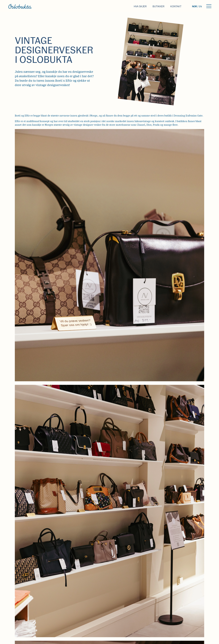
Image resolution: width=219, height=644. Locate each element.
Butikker (159, 6)
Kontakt (176, 6)
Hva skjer (140, 6)
